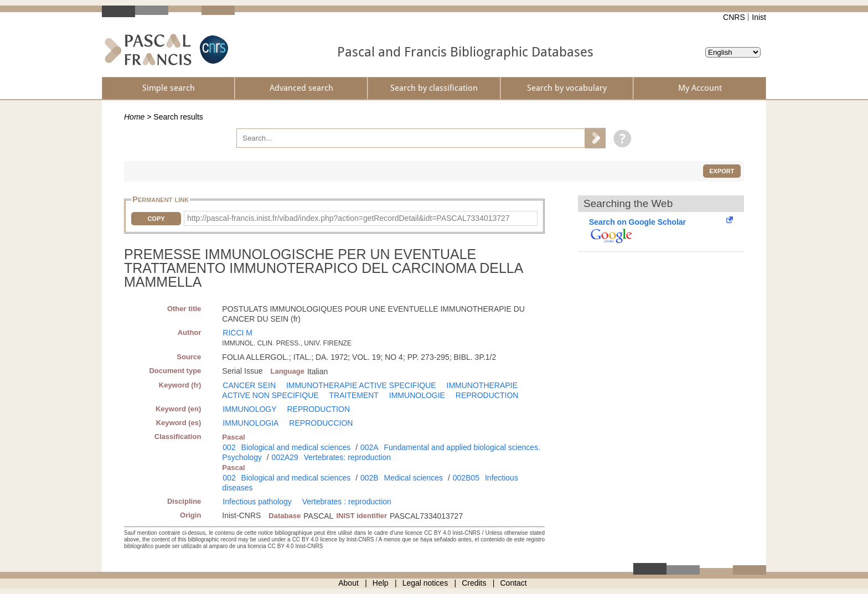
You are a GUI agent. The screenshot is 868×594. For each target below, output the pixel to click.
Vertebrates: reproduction (347, 457)
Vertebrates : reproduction (347, 502)
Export (722, 171)
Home (134, 117)
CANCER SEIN (249, 385)
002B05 (466, 478)
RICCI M (237, 333)
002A (370, 447)
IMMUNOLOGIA (250, 423)
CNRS (734, 17)
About (348, 583)
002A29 (285, 457)
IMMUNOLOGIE (417, 395)
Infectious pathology (257, 502)
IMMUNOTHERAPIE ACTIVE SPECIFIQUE (361, 385)
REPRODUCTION (487, 395)
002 (229, 447)
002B (370, 478)
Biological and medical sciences (296, 447)
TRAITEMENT (353, 395)
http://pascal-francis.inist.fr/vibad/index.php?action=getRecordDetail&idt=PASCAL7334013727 (348, 218)
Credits (474, 583)
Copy (156, 219)
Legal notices (425, 583)
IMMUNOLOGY (249, 409)
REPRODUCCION (321, 423)
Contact (514, 583)
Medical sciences (414, 478)
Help (381, 583)
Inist (759, 17)
